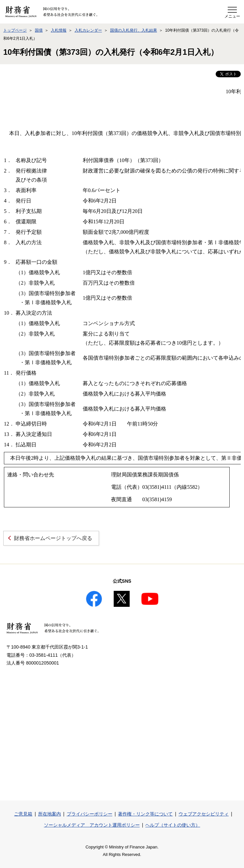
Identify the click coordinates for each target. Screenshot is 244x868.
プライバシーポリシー (90, 814)
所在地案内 (50, 814)
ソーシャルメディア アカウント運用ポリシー (92, 825)
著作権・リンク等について (145, 814)
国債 (39, 30)
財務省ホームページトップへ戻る (53, 538)
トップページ (15, 30)
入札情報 (59, 30)
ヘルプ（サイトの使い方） (173, 825)
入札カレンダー (88, 30)
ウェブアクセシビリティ (204, 814)
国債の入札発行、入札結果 (134, 30)
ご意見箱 (23, 814)
